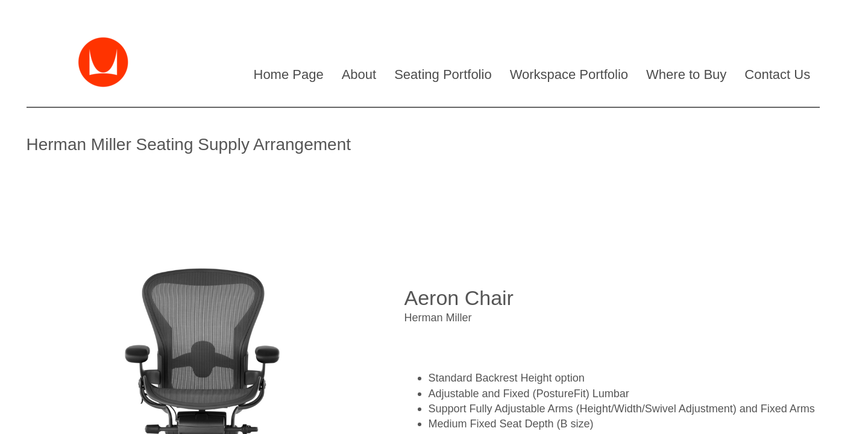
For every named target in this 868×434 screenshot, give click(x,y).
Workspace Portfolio (569, 74)
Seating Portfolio (443, 74)
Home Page (289, 74)
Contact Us (777, 74)
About (359, 74)
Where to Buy (686, 74)
